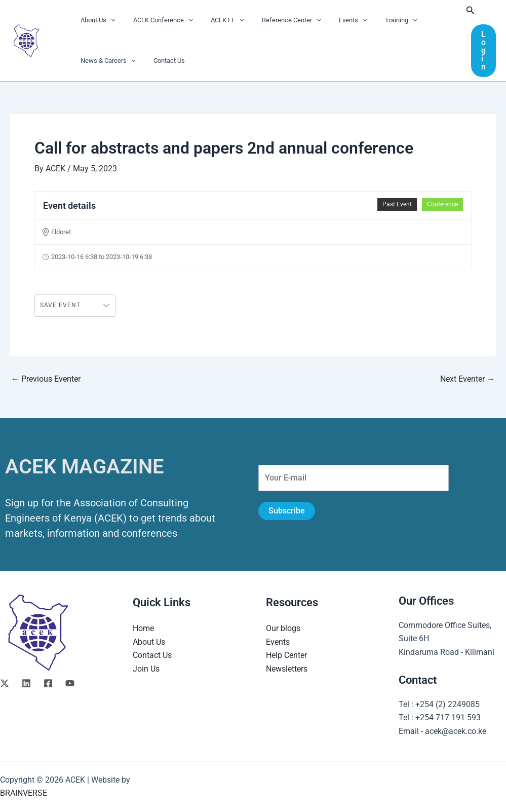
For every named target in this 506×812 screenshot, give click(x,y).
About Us (95, 20)
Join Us (146, 669)
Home (143, 628)
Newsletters (287, 669)
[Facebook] (48, 683)
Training (375, 20)
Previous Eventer (46, 379)
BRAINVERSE (24, 793)
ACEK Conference (156, 20)
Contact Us (162, 61)
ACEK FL (216, 20)
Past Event (397, 204)
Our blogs (283, 628)
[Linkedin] (26, 683)
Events (332, 20)
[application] (108, 20)
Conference (442, 204)
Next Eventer (468, 379)
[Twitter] (5, 683)
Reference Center (275, 20)
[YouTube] (70, 683)
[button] (471, 10)
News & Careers (106, 61)
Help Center (286, 655)
